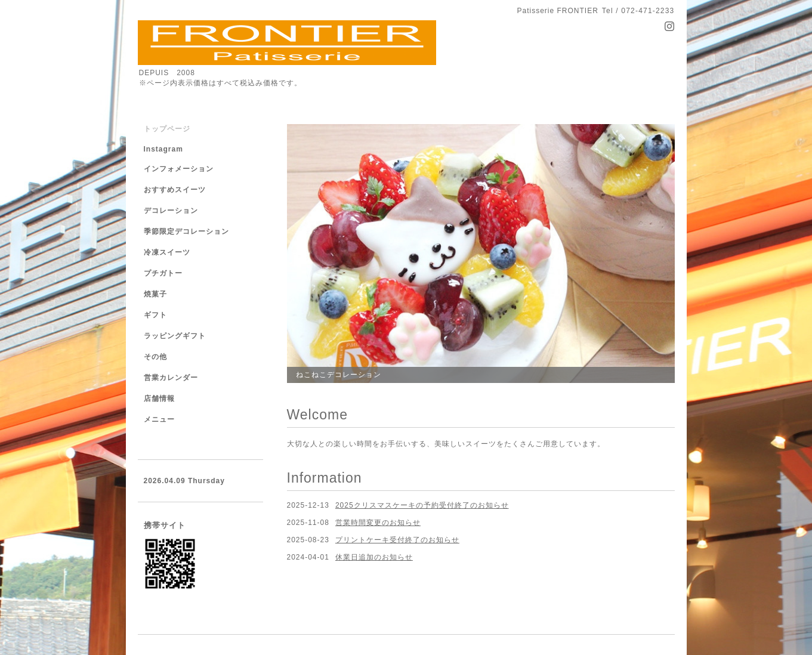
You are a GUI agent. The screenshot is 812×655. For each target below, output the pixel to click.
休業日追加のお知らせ (374, 557)
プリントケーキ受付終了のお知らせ (397, 540)
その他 (155, 357)
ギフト (155, 315)
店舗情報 (159, 398)
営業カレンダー (171, 378)
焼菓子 (155, 294)
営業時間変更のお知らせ (378, 523)
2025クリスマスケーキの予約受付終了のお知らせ (422, 505)
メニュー (159, 419)
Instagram (163, 149)
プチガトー (163, 273)
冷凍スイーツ (167, 252)
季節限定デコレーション (186, 231)
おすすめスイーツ (175, 190)
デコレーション (171, 211)
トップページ (167, 129)
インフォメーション (179, 169)
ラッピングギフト (175, 336)
